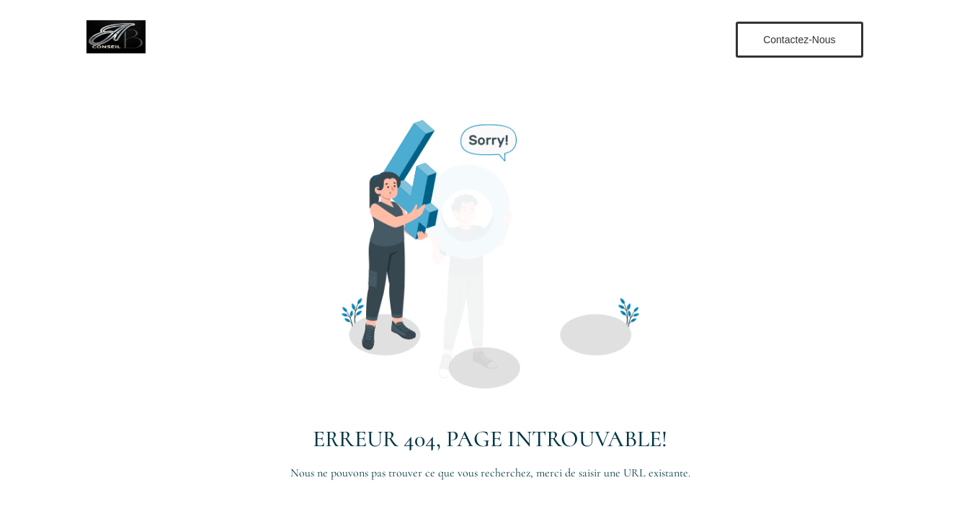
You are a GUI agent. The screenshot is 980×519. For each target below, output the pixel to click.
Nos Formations (406, 39)
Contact (576, 39)
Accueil (326, 39)
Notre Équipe (501, 39)
